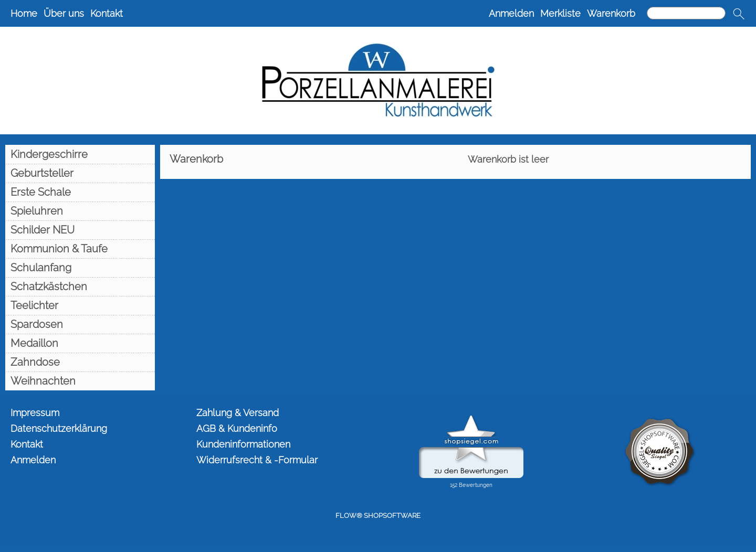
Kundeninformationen (243, 444)
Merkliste (560, 13)
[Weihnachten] (80, 381)
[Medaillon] (80, 343)
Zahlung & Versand (238, 413)
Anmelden (511, 13)
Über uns (64, 13)
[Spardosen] (80, 324)
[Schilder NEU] (80, 230)
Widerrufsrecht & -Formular (257, 460)
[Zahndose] (80, 362)
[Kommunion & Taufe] (80, 249)
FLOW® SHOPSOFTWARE (378, 516)
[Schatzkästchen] (80, 286)
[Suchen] (686, 13)
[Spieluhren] (80, 211)
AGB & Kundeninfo (237, 428)
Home (24, 13)
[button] (739, 14)
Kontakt (107, 13)
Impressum (35, 413)
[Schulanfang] (80, 268)
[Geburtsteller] (80, 173)
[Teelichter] (80, 305)
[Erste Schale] (80, 192)
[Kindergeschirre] (80, 154)
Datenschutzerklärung (59, 428)
